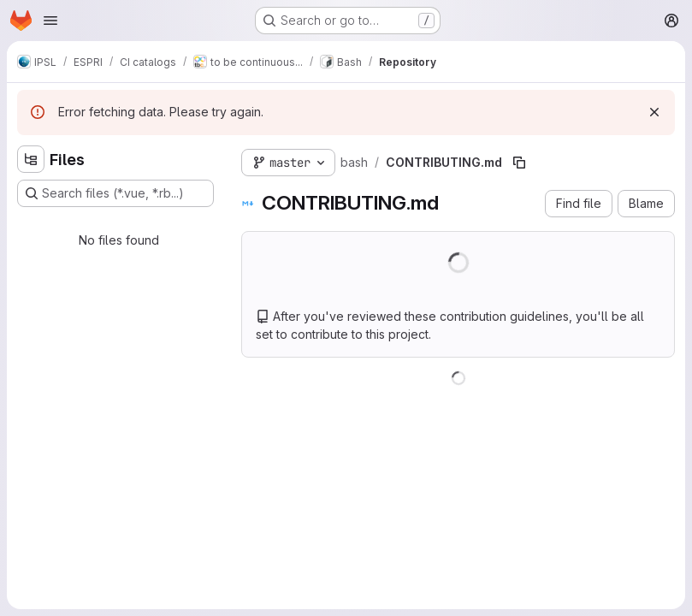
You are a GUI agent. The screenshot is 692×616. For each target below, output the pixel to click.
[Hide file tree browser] (31, 159)
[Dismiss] (654, 112)
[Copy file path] (519, 163)
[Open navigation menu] (50, 21)
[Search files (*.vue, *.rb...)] (115, 193)
